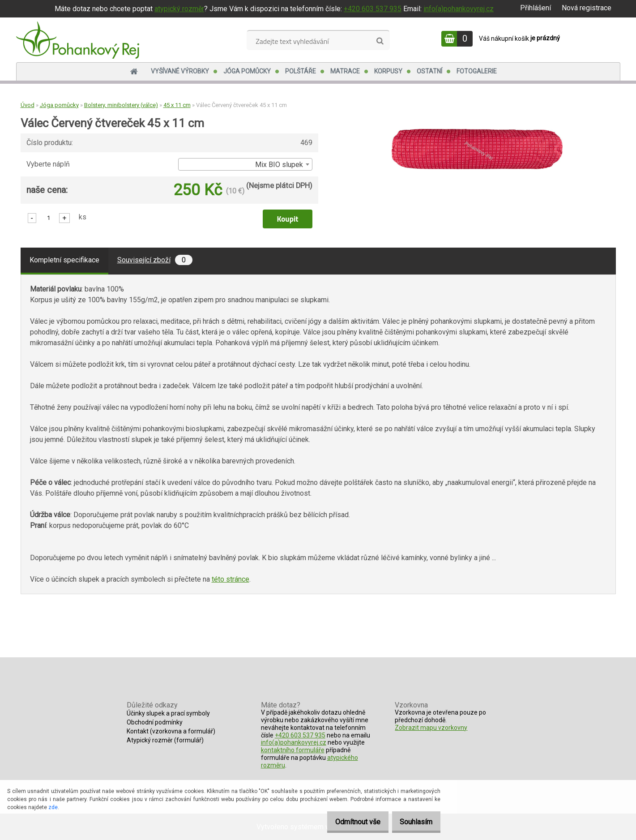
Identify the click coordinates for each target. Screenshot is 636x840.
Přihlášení (536, 8)
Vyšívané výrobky (180, 71)
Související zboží (155, 260)
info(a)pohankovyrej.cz (459, 9)
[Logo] (78, 40)
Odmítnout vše (348, 822)
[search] (380, 41)
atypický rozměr (179, 9)
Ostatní (429, 71)
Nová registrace (587, 8)
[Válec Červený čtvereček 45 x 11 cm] (477, 132)
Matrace (345, 71)
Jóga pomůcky (247, 71)
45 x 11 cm (177, 105)
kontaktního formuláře (293, 750)
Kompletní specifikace (64, 260)
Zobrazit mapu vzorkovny (431, 728)
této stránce (230, 579)
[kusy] (49, 217)
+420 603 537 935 (373, 9)
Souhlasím (413, 822)
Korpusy (388, 71)
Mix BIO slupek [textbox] (279, 165)
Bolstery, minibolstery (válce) (121, 105)
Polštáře (301, 71)
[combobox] (245, 164)
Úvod (28, 105)
